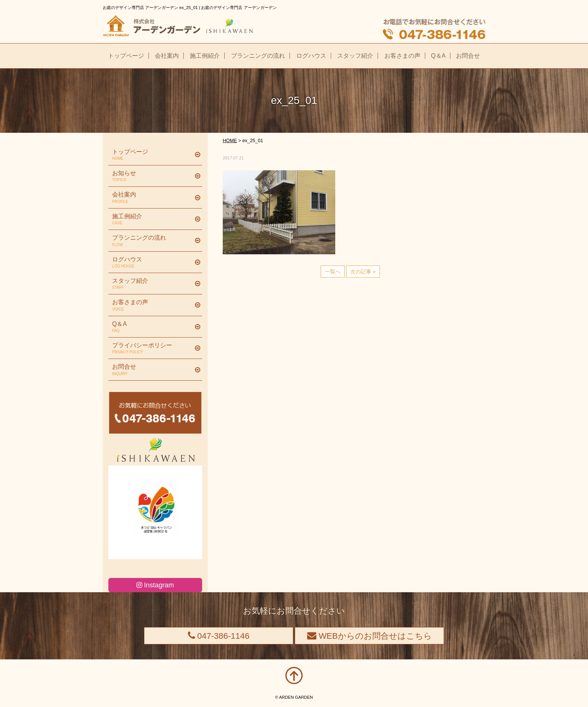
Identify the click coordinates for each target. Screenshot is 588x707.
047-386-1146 (219, 636)
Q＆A (152, 327)
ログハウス (152, 263)
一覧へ (333, 272)
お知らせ (152, 176)
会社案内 (152, 198)
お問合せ (152, 370)
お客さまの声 (152, 305)
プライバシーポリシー (152, 348)
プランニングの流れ (152, 241)
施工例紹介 (152, 219)
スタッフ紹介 (152, 284)
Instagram (155, 585)
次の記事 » (363, 272)
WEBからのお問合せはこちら (370, 636)
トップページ (152, 155)
